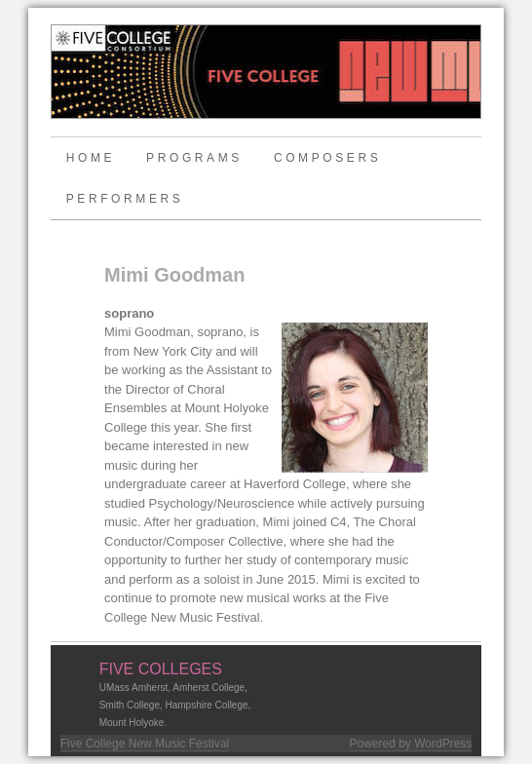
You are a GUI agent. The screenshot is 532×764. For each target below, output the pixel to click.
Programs (194, 158)
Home (91, 158)
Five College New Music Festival (145, 744)
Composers (327, 158)
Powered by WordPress (410, 744)
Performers (125, 199)
